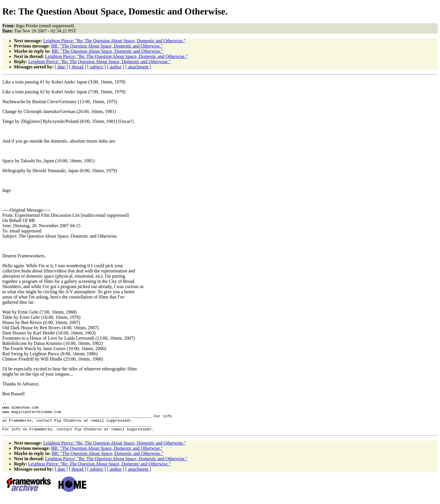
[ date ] (61, 67)
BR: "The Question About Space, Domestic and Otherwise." (107, 46)
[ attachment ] (138, 67)
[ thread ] (78, 67)
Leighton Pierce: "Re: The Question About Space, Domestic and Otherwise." (114, 41)
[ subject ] (97, 67)
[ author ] (116, 67)
